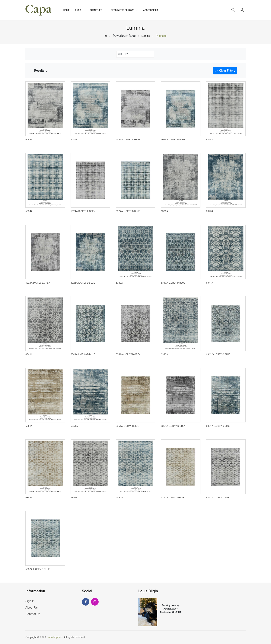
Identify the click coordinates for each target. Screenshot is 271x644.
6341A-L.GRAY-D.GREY (128, 354)
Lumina (146, 36)
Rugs (80, 10)
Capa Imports (55, 637)
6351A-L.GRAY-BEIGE (127, 426)
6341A (210, 283)
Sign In (30, 601)
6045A (29, 140)
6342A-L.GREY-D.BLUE (218, 354)
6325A (164, 211)
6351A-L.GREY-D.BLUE (218, 426)
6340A (119, 283)
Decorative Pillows (124, 10)
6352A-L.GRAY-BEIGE (172, 498)
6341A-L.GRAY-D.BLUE (83, 354)
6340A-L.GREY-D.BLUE (173, 283)
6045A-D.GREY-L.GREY (128, 140)
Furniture (98, 10)
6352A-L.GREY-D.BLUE (38, 569)
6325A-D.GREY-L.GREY (38, 283)
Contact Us (33, 614)
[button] (225, 71)
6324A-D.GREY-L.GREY (83, 211)
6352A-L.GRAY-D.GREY (218, 498)
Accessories (152, 10)
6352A (29, 498)
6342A (164, 354)
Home (66, 10)
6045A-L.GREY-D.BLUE (173, 140)
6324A (210, 140)
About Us (32, 608)
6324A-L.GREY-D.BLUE (128, 211)
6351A (29, 426)
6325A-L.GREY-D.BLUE (83, 283)
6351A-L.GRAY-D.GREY (173, 426)
